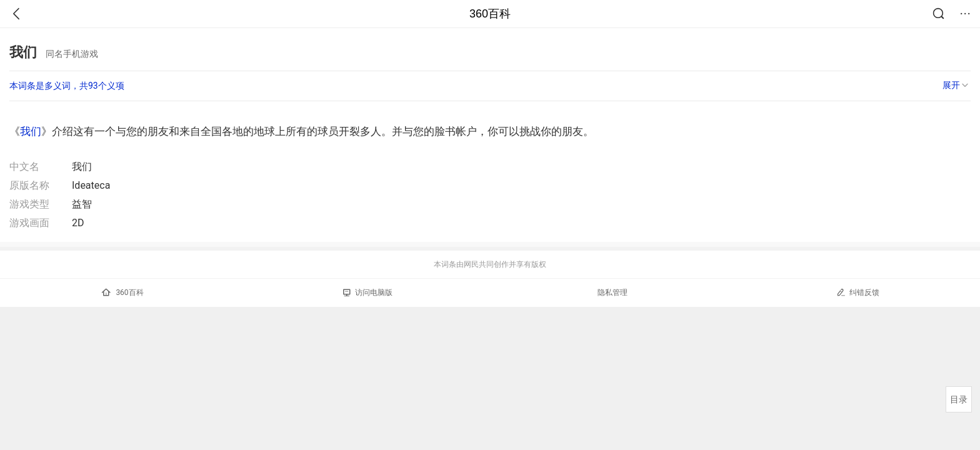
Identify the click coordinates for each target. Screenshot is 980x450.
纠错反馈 (858, 292)
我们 (31, 131)
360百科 (490, 14)
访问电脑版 (368, 292)
